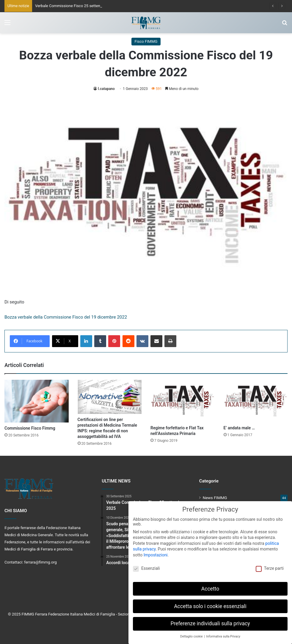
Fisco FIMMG (146, 41)
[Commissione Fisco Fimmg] (37, 401)
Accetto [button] (210, 587)
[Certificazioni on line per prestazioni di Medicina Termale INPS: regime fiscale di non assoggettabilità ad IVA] (110, 397)
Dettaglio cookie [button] (192, 635)
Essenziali (146, 567)
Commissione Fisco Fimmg (30, 428)
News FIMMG (215, 498)
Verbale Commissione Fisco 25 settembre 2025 (76, 6)
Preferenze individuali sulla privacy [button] (210, 622)
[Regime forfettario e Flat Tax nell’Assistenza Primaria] (183, 401)
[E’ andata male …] (256, 401)
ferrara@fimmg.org (40, 562)
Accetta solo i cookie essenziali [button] (210, 604)
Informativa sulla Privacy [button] (223, 635)
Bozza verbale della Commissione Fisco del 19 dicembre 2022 (66, 317)
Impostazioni (156, 553)
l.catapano (106, 89)
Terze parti (270, 567)
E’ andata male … (239, 428)
